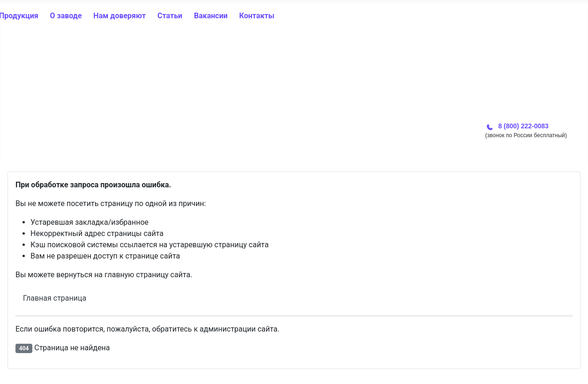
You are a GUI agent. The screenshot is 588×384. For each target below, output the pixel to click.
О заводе (66, 16)
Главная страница (55, 298)
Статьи (170, 16)
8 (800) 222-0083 (523, 126)
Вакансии (211, 16)
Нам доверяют (119, 16)
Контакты (257, 16)
